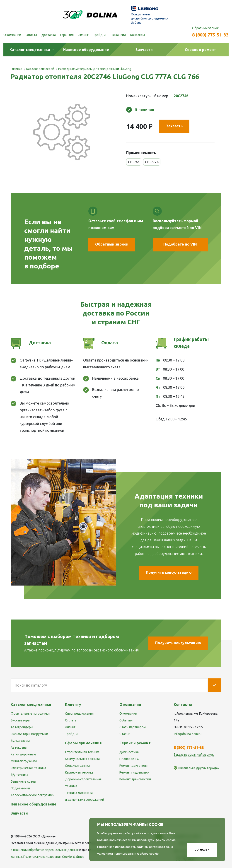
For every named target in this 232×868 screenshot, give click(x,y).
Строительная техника (82, 752)
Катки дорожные (23, 754)
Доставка (49, 35)
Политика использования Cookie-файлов (54, 857)
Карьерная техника (79, 772)
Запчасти (19, 813)
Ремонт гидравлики (134, 772)
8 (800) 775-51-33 (210, 35)
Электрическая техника (28, 768)
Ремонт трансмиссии (135, 779)
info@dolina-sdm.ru (188, 734)
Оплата (31, 35)
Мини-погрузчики (24, 761)
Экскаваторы (20, 720)
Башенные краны (23, 781)
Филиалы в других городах (199, 768)
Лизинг (83, 35)
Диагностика (129, 752)
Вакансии (119, 35)
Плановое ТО (129, 759)
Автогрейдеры (22, 727)
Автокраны (19, 747)
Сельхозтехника (77, 766)
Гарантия (67, 35)
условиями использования (117, 854)
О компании (12, 35)
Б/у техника (19, 775)
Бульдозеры (20, 741)
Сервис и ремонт (135, 743)
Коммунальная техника (82, 759)
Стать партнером (133, 727)
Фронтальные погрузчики (30, 714)
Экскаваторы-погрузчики (29, 734)
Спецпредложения (79, 714)
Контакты (138, 35)
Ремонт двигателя (133, 766)
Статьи (125, 734)
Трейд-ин (100, 35)
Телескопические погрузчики (33, 795)
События (126, 720)
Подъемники (20, 788)
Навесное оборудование (34, 804)
